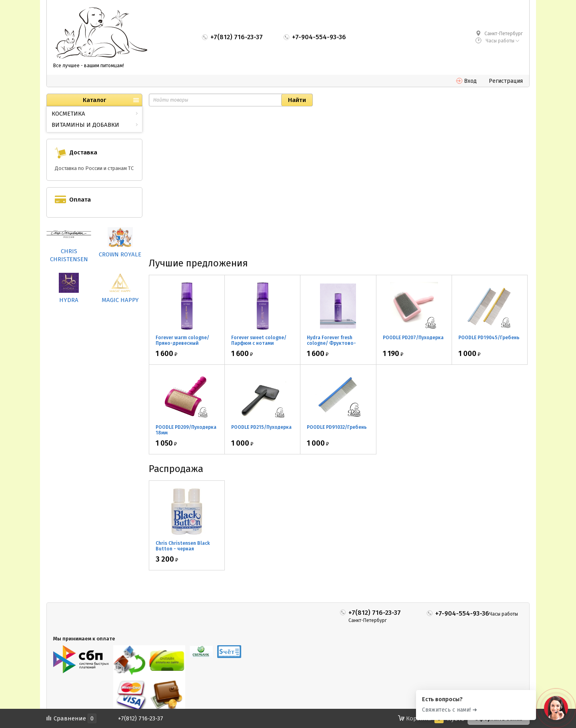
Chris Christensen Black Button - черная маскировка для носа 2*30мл (183, 552)
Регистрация (506, 81)
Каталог (94, 100)
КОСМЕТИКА (68, 114)
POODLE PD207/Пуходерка (413, 338)
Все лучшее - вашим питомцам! (89, 66)
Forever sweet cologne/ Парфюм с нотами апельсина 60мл (259, 343)
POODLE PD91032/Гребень (337, 427)
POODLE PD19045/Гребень (489, 338)
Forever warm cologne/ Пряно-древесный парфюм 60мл (182, 343)
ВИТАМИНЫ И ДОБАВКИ (85, 125)
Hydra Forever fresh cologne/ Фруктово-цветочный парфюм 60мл (337, 343)
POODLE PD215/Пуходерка (261, 427)
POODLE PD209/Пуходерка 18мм (186, 430)
